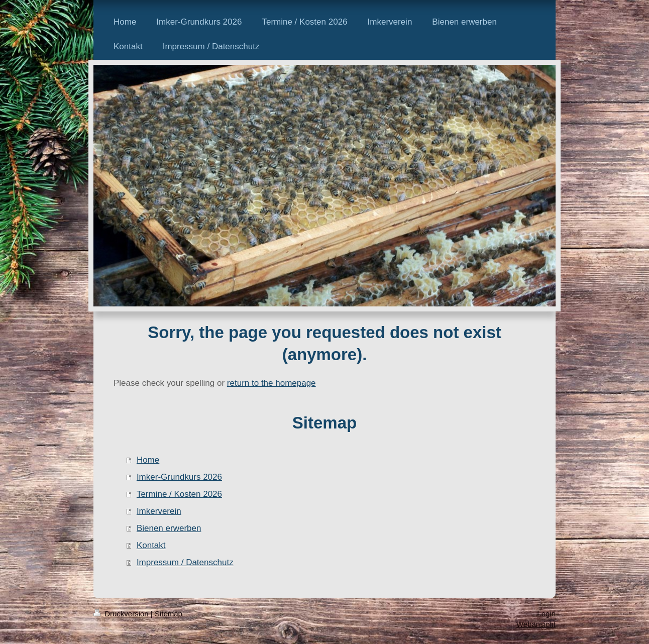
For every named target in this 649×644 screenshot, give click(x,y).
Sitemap (169, 614)
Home (148, 460)
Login (546, 614)
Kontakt (151, 545)
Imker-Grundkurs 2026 (179, 477)
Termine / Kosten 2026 (179, 494)
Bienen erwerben (169, 528)
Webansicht (536, 624)
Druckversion (122, 614)
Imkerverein (159, 511)
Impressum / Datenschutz (185, 562)
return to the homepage (272, 383)
